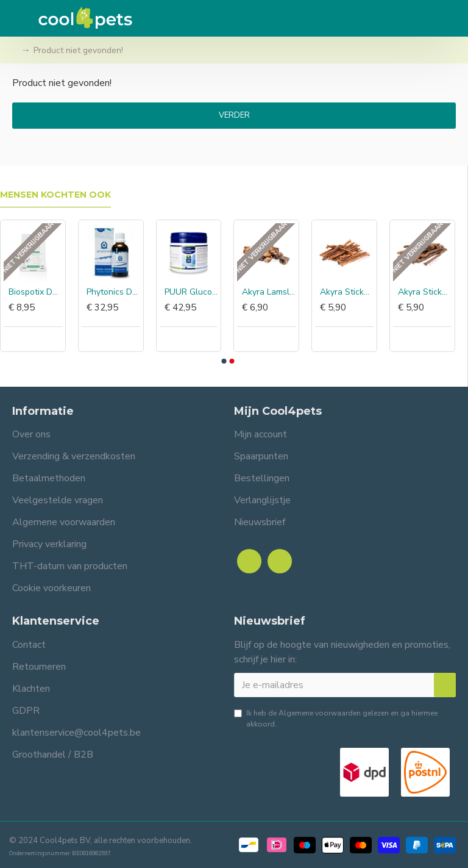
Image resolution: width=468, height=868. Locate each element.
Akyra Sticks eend (347, 292)
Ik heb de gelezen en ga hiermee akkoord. (336, 718)
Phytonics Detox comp (113, 292)
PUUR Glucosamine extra (191, 292)
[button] (224, 361)
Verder (234, 115)
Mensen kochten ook (55, 195)
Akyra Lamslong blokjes (269, 292)
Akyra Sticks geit (425, 292)
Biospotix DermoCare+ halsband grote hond (35, 292)
